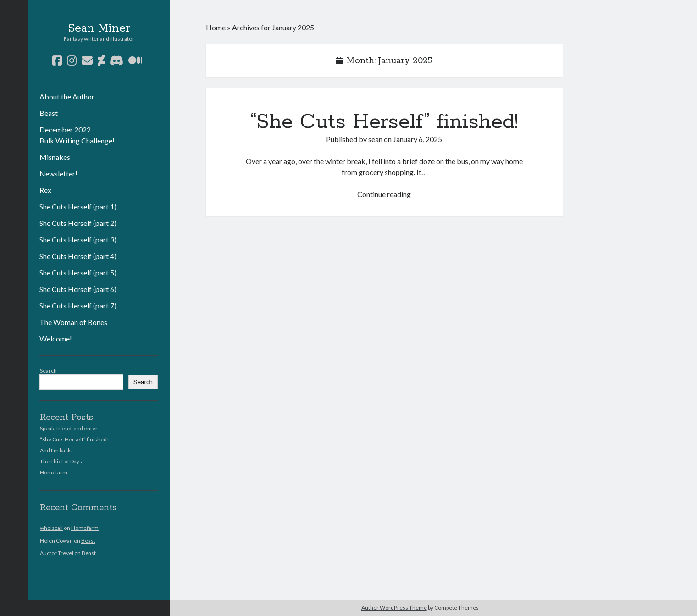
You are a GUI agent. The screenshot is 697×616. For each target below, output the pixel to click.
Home (216, 27)
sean (375, 139)
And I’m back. (56, 450)
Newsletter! (58, 173)
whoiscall (51, 528)
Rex (45, 190)
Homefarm (54, 472)
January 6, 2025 (418, 139)
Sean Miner (99, 28)
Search (48, 371)
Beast (49, 113)
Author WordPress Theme (394, 608)
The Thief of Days (61, 461)
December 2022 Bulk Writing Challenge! (77, 135)
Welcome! (56, 338)
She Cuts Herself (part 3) (78, 239)
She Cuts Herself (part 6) (78, 289)
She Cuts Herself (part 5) (78, 272)
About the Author (67, 96)
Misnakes (55, 157)
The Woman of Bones (73, 322)
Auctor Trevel (57, 553)
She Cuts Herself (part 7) (78, 305)
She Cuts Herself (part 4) (78, 256)
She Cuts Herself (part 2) (78, 223)
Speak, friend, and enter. (69, 428)
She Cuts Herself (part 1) (78, 206)
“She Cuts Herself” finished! (75, 439)
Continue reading (384, 194)
